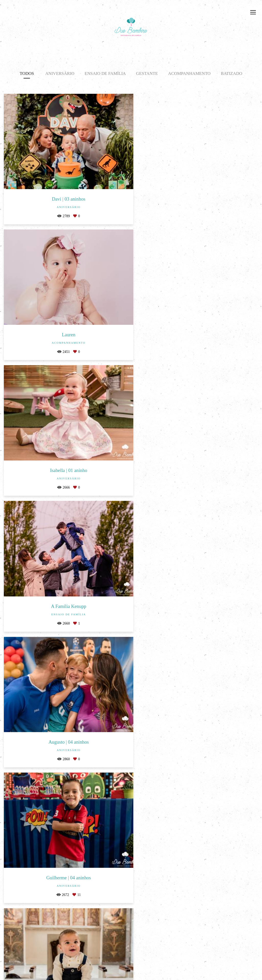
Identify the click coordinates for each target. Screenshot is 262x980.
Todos (27, 73)
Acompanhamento (189, 73)
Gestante (147, 73)
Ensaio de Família (105, 73)
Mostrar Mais (131, 893)
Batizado (232, 73)
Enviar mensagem (216, 943)
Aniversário (60, 73)
